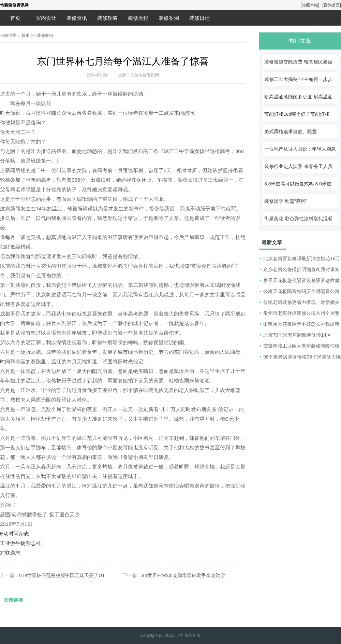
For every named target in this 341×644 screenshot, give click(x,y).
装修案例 (169, 18)
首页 (15, 18)
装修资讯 (77, 18)
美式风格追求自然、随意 (291, 131)
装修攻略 (107, 18)
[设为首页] (332, 5)
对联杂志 (10, 553)
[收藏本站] (310, 5)
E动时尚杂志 (14, 534)
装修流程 (138, 18)
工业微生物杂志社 (20, 543)
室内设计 (46, 18)
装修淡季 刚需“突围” (286, 201)
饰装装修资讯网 (14, 5)
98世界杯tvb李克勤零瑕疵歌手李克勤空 (183, 575)
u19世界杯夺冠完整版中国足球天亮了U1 (62, 575)
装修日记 (199, 18)
